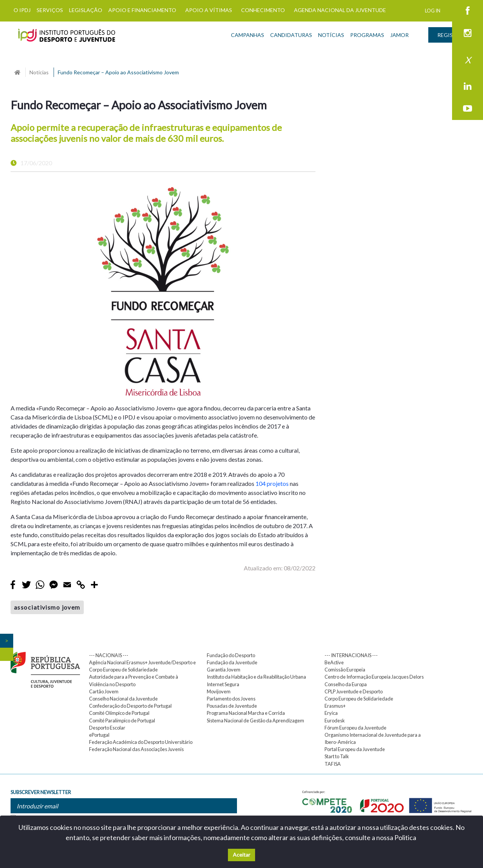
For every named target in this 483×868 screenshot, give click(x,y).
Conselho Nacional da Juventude (123, 699)
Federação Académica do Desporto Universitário (141, 742)
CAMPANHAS (248, 35)
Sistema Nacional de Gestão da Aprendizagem (255, 721)
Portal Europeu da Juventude (355, 749)
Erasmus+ (335, 706)
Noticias (39, 72)
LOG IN (433, 11)
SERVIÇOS (50, 10)
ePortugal (99, 735)
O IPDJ (22, 10)
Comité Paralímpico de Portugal (122, 721)
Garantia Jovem (224, 670)
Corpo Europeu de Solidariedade (359, 699)
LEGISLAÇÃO (86, 10)
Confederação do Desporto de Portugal (130, 706)
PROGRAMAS (367, 35)
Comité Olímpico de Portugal (119, 713)
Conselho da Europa (346, 684)
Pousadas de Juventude (232, 706)
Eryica (331, 713)
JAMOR (399, 35)
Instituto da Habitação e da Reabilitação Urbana (256, 677)
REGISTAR (450, 35)
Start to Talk (337, 756)
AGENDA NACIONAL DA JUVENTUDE (340, 10)
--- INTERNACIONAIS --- (351, 655)
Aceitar (241, 855)
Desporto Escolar (107, 728)
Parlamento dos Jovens (231, 699)
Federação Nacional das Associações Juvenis (136, 749)
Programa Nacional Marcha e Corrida (246, 713)
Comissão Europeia (345, 670)
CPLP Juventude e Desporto (354, 691)
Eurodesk (335, 721)
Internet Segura (223, 684)
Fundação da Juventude (232, 662)
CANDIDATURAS (291, 35)
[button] (30, 292)
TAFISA (333, 764)
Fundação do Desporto (231, 655)
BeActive (334, 662)
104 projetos (272, 483)
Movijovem (219, 691)
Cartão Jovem (104, 691)
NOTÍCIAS (331, 35)
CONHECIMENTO (263, 10)
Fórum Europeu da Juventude (355, 728)
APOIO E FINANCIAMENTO (142, 10)
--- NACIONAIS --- (109, 655)
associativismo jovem (47, 607)
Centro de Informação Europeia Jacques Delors (374, 677)
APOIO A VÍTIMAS (209, 10)
